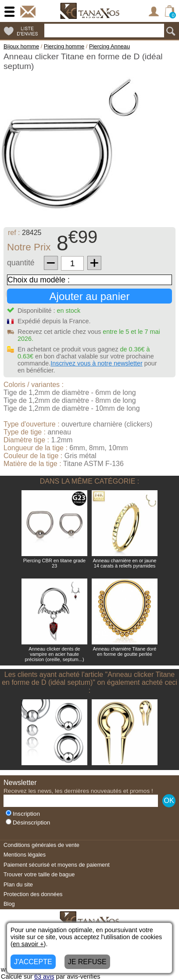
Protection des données (33, 894)
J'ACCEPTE (33, 962)
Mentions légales (25, 855)
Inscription (23, 814)
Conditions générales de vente (41, 845)
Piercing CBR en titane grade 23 (54, 563)
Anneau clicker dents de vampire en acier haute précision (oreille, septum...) (54, 654)
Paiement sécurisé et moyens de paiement (57, 865)
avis (44, 976)
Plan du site (18, 884)
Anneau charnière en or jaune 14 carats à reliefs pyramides (125, 563)
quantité (21, 263)
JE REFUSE (87, 962)
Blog (9, 904)
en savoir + (28, 944)
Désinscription (28, 823)
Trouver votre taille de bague (39, 874)
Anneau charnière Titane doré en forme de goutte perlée (125, 651)
